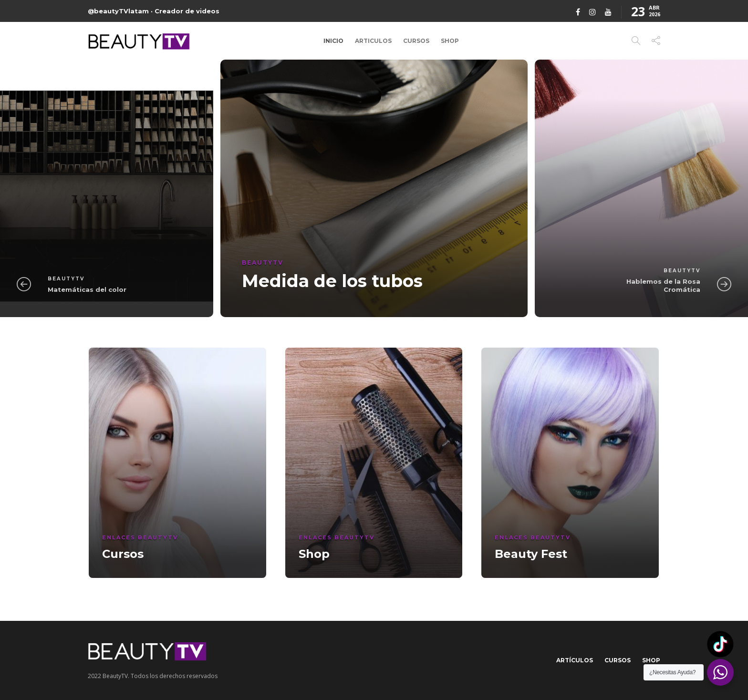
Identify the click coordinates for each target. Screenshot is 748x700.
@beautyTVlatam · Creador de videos (154, 11)
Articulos (373, 41)
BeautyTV (66, 279)
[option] (374, 188)
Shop (450, 41)
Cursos (416, 41)
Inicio (333, 41)
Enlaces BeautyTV (140, 537)
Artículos (575, 660)
